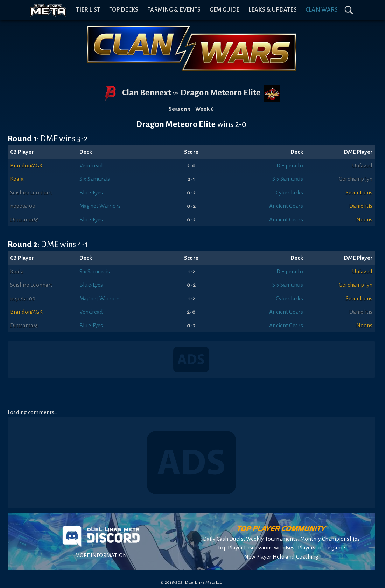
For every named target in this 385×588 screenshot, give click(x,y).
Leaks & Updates (273, 10)
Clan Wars (322, 10)
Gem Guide (225, 10)
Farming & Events (174, 10)
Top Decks (124, 10)
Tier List (88, 10)
